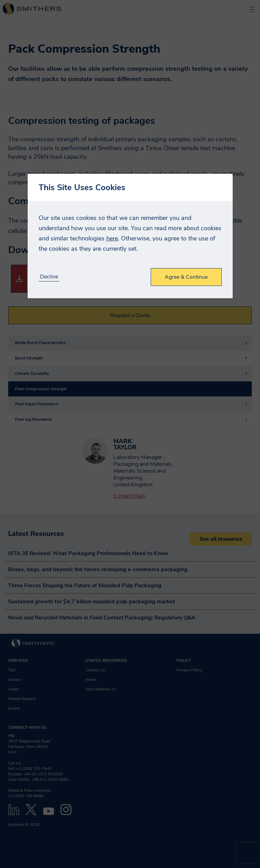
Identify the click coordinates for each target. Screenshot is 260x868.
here (112, 238)
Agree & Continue (186, 277)
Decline (49, 277)
